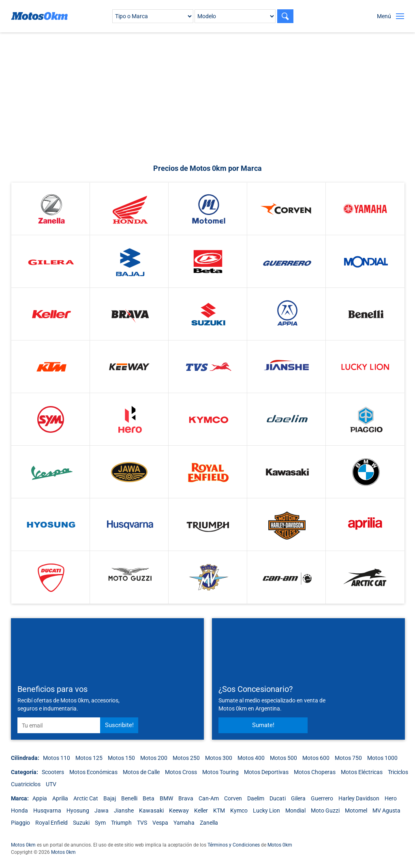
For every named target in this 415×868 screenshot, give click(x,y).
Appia (40, 798)
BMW (166, 798)
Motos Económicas (93, 772)
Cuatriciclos (26, 784)
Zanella (209, 823)
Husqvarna (47, 811)
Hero (391, 798)
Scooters (53, 772)
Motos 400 (251, 758)
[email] (59, 725)
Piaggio (20, 823)
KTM (219, 811)
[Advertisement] (212, 98)
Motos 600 (316, 758)
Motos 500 (283, 758)
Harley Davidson (359, 798)
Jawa (102, 811)
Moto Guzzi (325, 811)
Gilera (298, 798)
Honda (19, 811)
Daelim (256, 798)
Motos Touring (220, 772)
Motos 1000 (382, 758)
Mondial (295, 811)
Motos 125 (89, 758)
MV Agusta (386, 811)
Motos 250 (186, 758)
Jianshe (124, 811)
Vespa (160, 823)
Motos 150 (121, 758)
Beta (149, 798)
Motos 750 (348, 758)
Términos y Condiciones (234, 845)
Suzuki (81, 823)
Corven (233, 798)
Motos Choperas (315, 772)
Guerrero (322, 798)
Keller (201, 811)
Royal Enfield (51, 823)
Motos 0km (23, 845)
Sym (100, 823)
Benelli (129, 798)
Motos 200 (154, 758)
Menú (384, 16)
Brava (186, 798)
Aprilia (60, 798)
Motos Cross (181, 772)
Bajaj (110, 798)
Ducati (278, 798)
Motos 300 (219, 758)
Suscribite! (119, 725)
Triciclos (398, 772)
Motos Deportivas (266, 772)
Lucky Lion (266, 811)
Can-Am (209, 798)
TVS (142, 823)
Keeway (179, 811)
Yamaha (184, 823)
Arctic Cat (86, 798)
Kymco (239, 811)
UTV (51, 784)
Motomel (356, 811)
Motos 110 (57, 758)
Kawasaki (151, 811)
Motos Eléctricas (362, 772)
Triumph (121, 823)
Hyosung (78, 811)
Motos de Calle (141, 772)
